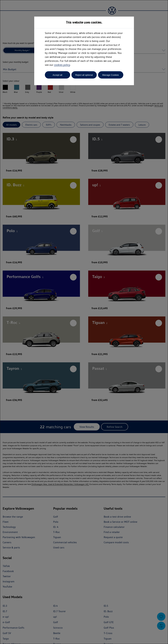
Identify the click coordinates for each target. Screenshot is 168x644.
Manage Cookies (111, 75)
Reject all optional (84, 75)
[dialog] (84, 322)
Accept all (57, 75)
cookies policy (62, 65)
